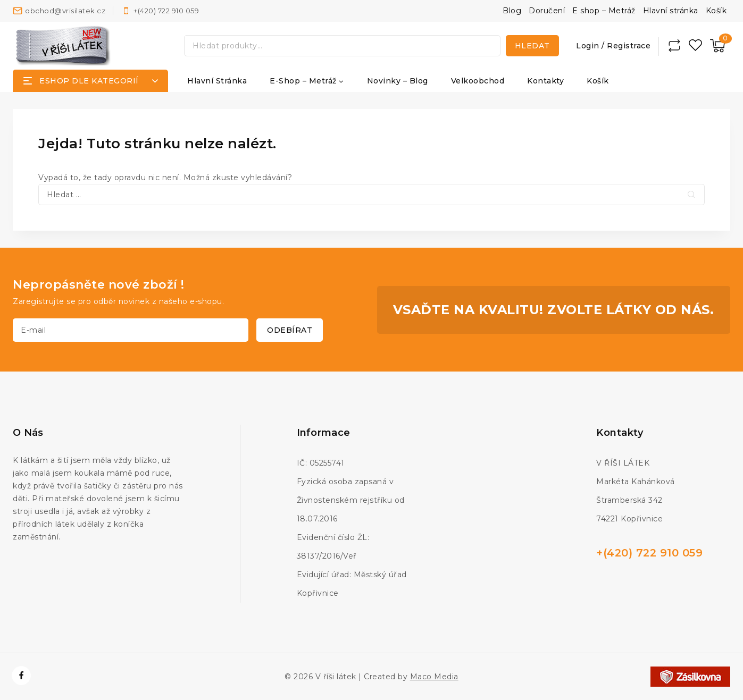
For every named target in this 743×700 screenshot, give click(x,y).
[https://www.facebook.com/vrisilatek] (21, 676)
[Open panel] (90, 81)
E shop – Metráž (604, 11)
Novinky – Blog (398, 81)
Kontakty (545, 81)
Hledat (532, 46)
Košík (716, 11)
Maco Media (434, 677)
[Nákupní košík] (717, 46)
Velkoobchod (478, 81)
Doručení (547, 11)
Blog (512, 11)
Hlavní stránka (671, 11)
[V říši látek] (64, 45)
